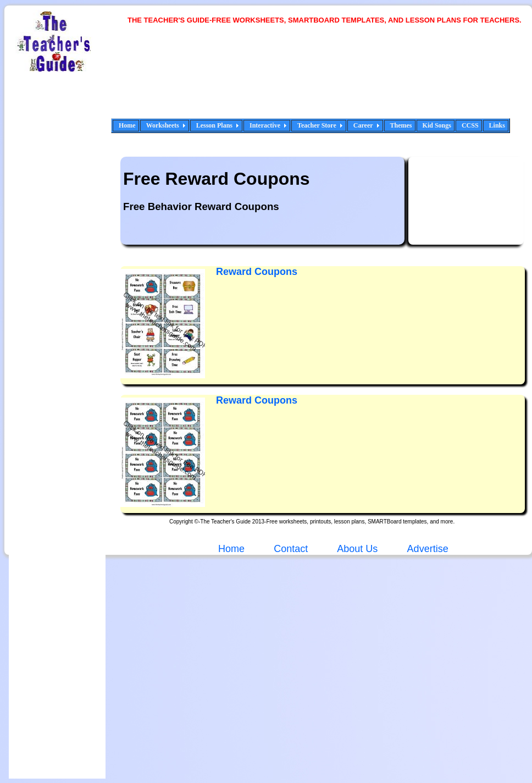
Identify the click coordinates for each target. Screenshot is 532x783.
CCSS (470, 125)
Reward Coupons (257, 400)
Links (497, 125)
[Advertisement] (167, 78)
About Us (356, 549)
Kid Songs (437, 125)
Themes (401, 125)
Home (127, 125)
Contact (291, 549)
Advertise (428, 549)
